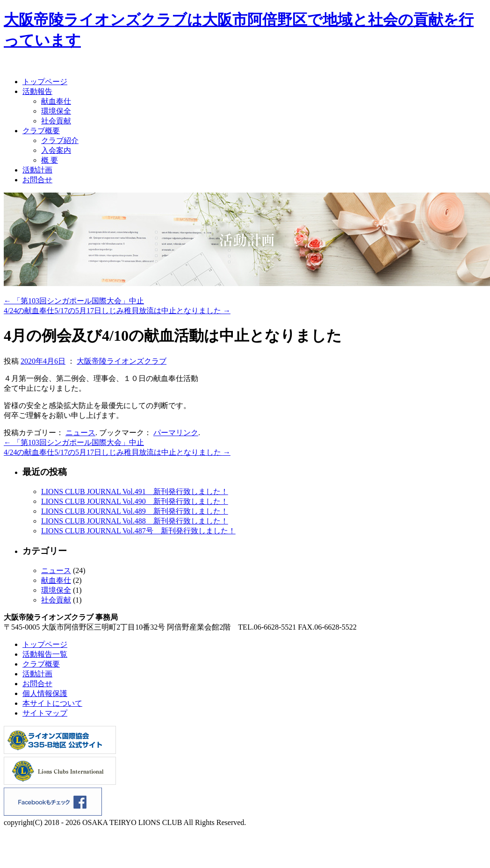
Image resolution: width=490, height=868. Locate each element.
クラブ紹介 (60, 140)
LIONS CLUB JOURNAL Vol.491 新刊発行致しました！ (135, 491)
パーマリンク (176, 433)
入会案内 (56, 150)
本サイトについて (52, 703)
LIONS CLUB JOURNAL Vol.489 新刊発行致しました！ (135, 511)
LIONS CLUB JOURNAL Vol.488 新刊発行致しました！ (135, 521)
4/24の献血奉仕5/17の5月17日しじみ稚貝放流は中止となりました (117, 311)
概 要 (50, 160)
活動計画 (37, 170)
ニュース (80, 433)
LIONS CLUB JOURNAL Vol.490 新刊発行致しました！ (135, 501)
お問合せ (37, 180)
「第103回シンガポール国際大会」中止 (74, 301)
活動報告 (37, 91)
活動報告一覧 (45, 654)
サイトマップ (45, 713)
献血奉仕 (56, 101)
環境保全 (56, 111)
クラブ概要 (41, 131)
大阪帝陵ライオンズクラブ (122, 361)
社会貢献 (56, 121)
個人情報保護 (45, 693)
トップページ (45, 82)
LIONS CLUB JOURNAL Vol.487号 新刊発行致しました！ (138, 531)
